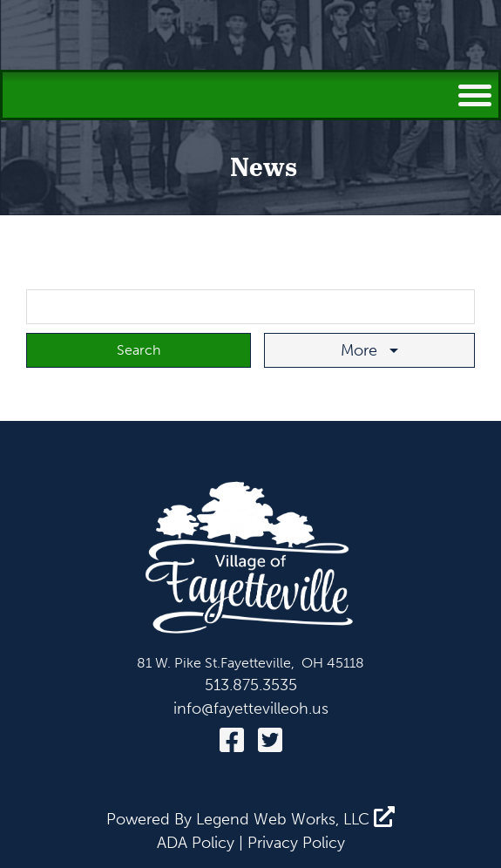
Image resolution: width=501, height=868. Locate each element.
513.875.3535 (251, 685)
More (361, 350)
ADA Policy (196, 843)
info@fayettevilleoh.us (251, 709)
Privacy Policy (296, 843)
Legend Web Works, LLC (295, 819)
